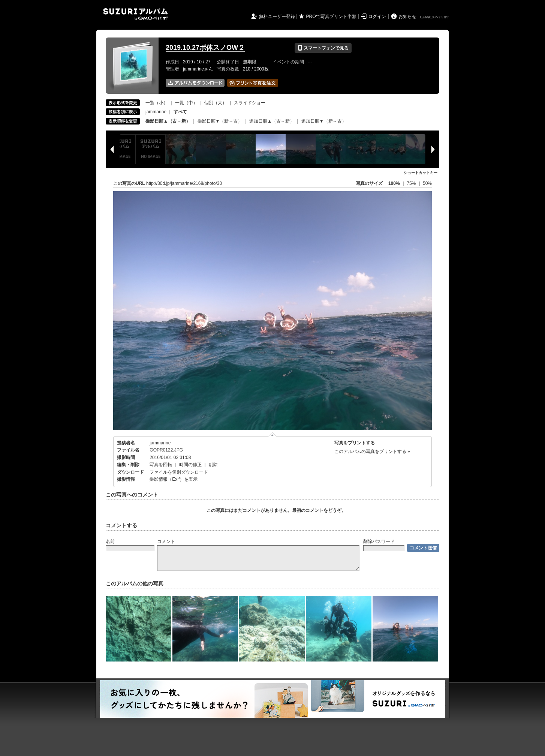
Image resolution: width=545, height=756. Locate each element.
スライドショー (250, 103)
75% (412, 183)
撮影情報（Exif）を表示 (174, 479)
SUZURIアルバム (136, 14)
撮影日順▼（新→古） (220, 121)
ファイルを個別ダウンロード (179, 472)
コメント (166, 541)
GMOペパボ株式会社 (435, 17)
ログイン (377, 16)
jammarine (156, 112)
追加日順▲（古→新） (272, 121)
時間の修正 (190, 465)
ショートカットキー (421, 173)
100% (394, 183)
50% (427, 183)
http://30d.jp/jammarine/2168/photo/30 (184, 183)
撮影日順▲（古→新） (168, 121)
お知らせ (407, 16)
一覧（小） (157, 103)
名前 (110, 541)
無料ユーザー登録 (277, 16)
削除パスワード (379, 541)
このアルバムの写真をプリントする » (372, 451)
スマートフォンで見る (323, 48)
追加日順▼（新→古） (324, 121)
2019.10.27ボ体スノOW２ (205, 48)
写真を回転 (161, 465)
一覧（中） (186, 103)
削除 (213, 465)
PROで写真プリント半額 (331, 16)
